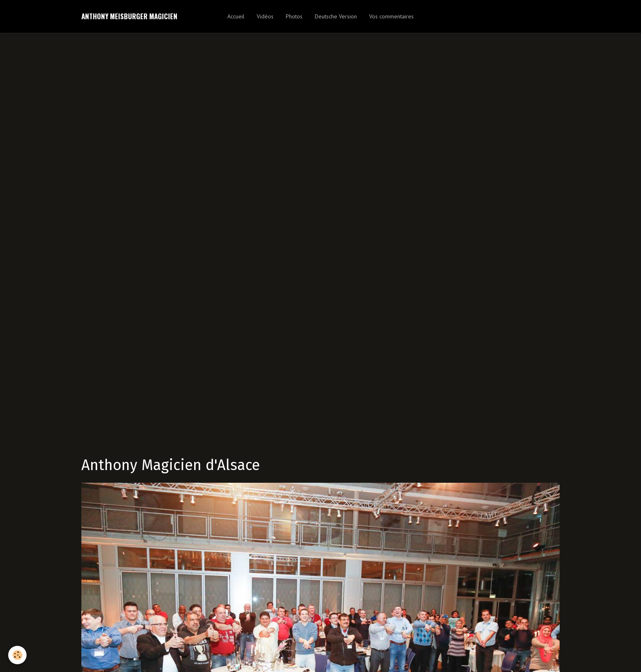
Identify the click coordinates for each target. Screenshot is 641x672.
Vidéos (265, 16)
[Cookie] (17, 655)
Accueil (236, 16)
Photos (294, 16)
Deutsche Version (336, 16)
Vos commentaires (391, 16)
